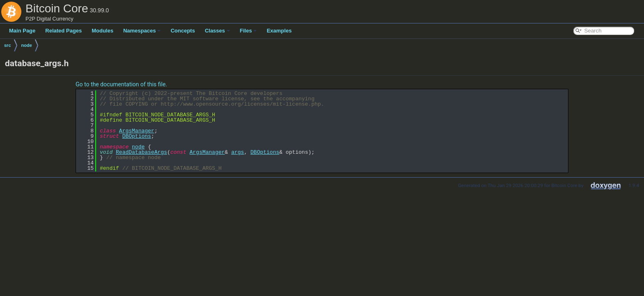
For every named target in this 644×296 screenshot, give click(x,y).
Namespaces (142, 31)
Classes (217, 31)
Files (248, 31)
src (8, 45)
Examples (279, 31)
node (27, 45)
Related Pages (63, 31)
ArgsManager (137, 131)
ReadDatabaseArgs (141, 152)
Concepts (183, 31)
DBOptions (137, 136)
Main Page (22, 31)
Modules (102, 31)
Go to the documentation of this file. (121, 84)
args (238, 152)
